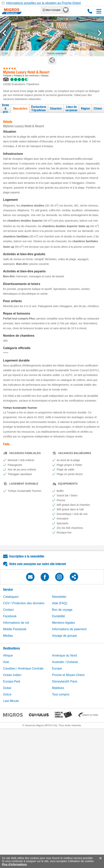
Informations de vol (16, 623)
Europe (57, 668)
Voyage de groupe (65, 636)
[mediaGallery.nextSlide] (100, 33)
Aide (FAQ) (60, 603)
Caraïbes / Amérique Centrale (23, 668)
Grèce (7, 694)
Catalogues (11, 597)
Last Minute (11, 701)
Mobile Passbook (15, 629)
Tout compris (61, 694)
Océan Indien (12, 675)
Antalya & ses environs (26, 76)
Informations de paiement (69, 629)
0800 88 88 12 (90, 11)
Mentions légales (64, 623)
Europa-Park (12, 681)
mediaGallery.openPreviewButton (98, 45)
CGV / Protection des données (24, 603)
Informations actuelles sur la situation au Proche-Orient (43, 3)
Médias (8, 636)
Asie (6, 662)
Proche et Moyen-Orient (68, 675)
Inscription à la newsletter (27, 556)
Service (8, 589)
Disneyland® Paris (65, 681)
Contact (8, 610)
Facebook (10, 616)
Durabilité (59, 616)
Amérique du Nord (65, 655)
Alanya (45, 76)
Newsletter (59, 597)
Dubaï (7, 688)
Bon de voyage (62, 610)
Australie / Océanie (65, 662)
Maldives (58, 688)
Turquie (7, 76)
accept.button (100, 858)
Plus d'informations (14, 864)
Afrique (8, 655)
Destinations (11, 648)
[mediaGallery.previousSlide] (4, 33)
